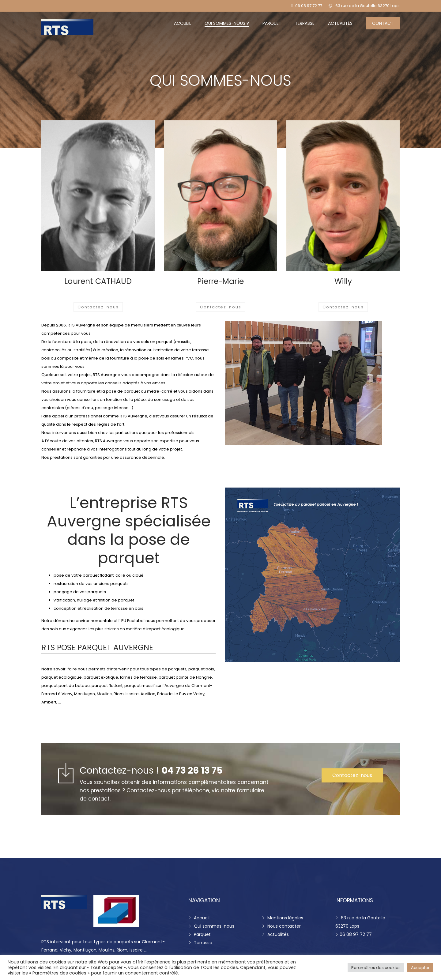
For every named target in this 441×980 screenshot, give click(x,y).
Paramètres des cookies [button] (376, 968)
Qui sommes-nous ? (227, 23)
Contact (383, 23)
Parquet (272, 23)
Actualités (340, 23)
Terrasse (305, 23)
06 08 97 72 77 (307, 6)
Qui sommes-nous (211, 926)
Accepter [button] (420, 968)
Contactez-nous (98, 307)
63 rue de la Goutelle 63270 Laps (367, 6)
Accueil (183, 23)
